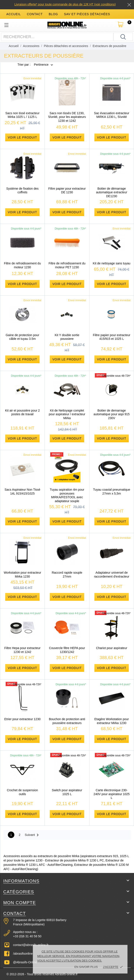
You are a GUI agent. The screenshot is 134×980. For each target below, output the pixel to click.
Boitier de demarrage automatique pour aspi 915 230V (112, 414)
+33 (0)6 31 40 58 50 (27, 936)
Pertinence (41, 65)
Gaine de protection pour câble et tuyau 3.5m (22, 337)
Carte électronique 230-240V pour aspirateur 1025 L (112, 794)
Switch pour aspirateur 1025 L (67, 792)
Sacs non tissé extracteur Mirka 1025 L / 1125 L (22, 115)
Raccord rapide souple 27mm (67, 575)
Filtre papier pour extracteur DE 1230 (67, 190)
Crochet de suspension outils (22, 792)
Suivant (33, 835)
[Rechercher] (123, 37)
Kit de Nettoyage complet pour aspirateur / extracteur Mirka (67, 414)
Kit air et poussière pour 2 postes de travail (22, 412)
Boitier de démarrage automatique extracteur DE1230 (111, 192)
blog (53, 14)
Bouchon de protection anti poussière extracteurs (67, 721)
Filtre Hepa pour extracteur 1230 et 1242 (23, 650)
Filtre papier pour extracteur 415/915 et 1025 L (112, 337)
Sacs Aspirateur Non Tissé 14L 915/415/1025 (22, 492)
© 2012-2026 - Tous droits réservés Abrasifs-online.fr (42, 974)
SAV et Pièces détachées (87, 14)
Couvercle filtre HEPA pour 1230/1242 (67, 650)
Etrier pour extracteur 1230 (23, 719)
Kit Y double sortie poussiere (67, 337)
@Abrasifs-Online (25, 962)
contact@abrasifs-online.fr (31, 945)
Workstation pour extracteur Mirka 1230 (22, 575)
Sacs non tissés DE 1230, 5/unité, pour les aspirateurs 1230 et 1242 (67, 117)
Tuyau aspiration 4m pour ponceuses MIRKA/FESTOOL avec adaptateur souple (67, 495)
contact (35, 14)
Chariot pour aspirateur (111, 648)
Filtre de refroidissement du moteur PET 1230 (67, 265)
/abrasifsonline (23, 954)
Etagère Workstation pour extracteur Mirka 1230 (112, 721)
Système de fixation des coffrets (23, 190)
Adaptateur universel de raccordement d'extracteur (112, 575)
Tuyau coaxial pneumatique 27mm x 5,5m (112, 492)
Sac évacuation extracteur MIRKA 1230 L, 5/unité (112, 115)
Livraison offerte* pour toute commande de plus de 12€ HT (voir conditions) (65, 4)
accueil (14, 14)
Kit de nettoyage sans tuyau (112, 263)
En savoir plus (86, 967)
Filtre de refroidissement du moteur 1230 (22, 265)
